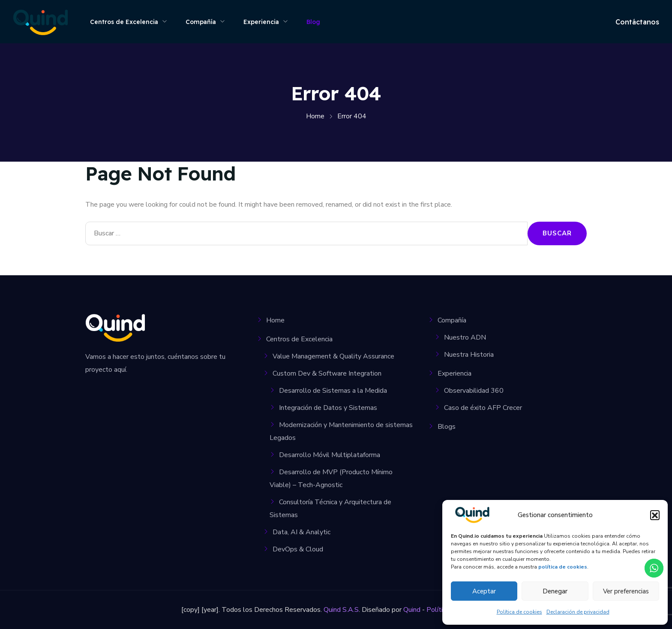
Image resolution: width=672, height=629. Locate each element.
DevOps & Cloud (298, 549)
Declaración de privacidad (578, 612)
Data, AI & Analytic (301, 532)
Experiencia (261, 22)
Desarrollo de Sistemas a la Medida (333, 391)
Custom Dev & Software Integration (327, 373)
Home (275, 320)
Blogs (447, 427)
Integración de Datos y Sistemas (328, 408)
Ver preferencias (626, 591)
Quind (412, 610)
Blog (313, 22)
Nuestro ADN (465, 337)
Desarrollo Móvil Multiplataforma (330, 455)
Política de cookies (519, 612)
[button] (655, 515)
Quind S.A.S (341, 610)
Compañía (201, 22)
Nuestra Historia (469, 355)
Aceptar (484, 591)
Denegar (555, 591)
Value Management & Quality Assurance (333, 356)
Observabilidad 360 (474, 391)
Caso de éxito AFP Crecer (483, 408)
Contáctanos (637, 22)
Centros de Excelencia (124, 22)
